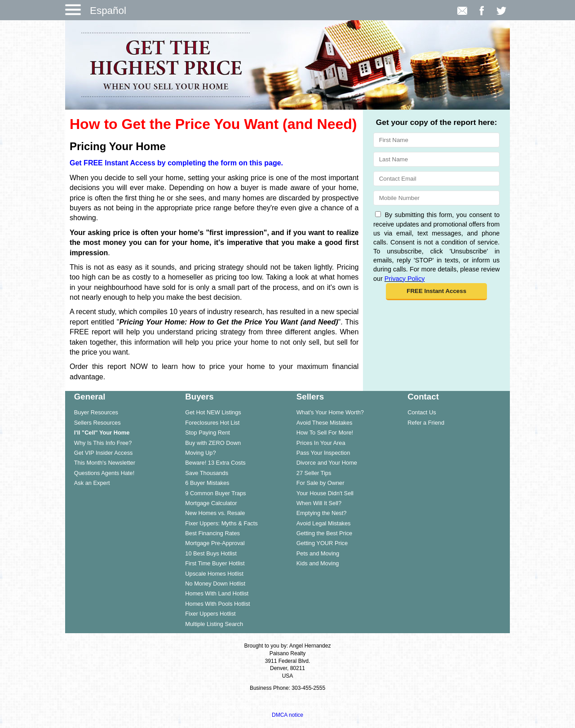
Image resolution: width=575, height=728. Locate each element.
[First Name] (436, 140)
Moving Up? (200, 453)
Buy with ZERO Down (213, 443)
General (90, 397)
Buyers (199, 397)
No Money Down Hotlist (215, 584)
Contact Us (422, 412)
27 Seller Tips (314, 473)
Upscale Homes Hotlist (214, 574)
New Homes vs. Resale (215, 513)
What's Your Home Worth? (330, 412)
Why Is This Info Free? (103, 443)
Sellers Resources (97, 423)
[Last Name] (436, 159)
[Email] (436, 179)
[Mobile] (436, 198)
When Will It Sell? (319, 503)
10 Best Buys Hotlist (211, 553)
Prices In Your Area (321, 443)
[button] (436, 292)
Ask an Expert (92, 483)
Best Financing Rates (212, 533)
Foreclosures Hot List (212, 423)
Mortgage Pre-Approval (215, 543)
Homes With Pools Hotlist (217, 604)
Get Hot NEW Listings (213, 412)
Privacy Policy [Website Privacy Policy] (405, 279)
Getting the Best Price (324, 533)
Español (108, 11)
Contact (423, 397)
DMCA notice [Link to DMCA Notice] (287, 715)
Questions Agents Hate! (104, 473)
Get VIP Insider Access (104, 453)
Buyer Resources (96, 412)
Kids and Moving (318, 563)
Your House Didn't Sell (325, 493)
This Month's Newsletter (105, 463)
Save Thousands (207, 473)
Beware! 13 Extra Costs (215, 463)
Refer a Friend (426, 423)
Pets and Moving (318, 553)
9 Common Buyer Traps (215, 493)
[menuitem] (121, 412)
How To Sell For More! (325, 433)
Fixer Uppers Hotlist (210, 614)
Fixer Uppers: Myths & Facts (221, 523)
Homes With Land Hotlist (217, 593)
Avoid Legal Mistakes (324, 523)
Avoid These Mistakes (325, 423)
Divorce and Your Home (327, 463)
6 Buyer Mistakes (207, 483)
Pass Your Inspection (323, 453)
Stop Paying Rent (208, 433)
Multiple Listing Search (214, 624)
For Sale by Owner (321, 483)
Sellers (310, 397)
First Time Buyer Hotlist (215, 563)
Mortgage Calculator (211, 503)
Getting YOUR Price (322, 543)
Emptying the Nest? (322, 513)
